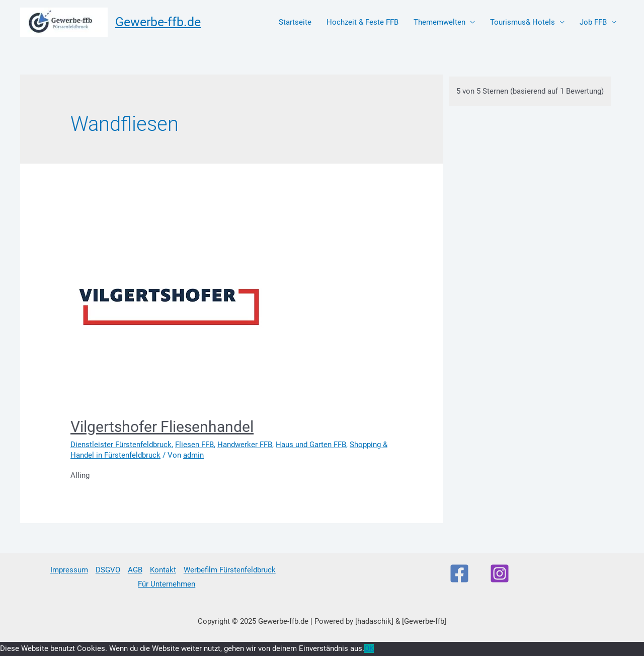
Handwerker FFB (245, 445)
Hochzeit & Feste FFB (363, 22)
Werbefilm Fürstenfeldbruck (230, 570)
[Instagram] (500, 573)
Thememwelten (439, 22)
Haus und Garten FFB (311, 445)
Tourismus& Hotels (522, 22)
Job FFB (593, 22)
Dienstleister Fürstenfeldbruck (121, 445)
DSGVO (108, 570)
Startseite (295, 22)
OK (369, 648)
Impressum (69, 570)
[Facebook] (459, 573)
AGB (135, 570)
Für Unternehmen (167, 584)
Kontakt (163, 570)
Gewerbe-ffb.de (158, 22)
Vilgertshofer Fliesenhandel (162, 427)
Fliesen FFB (194, 445)
